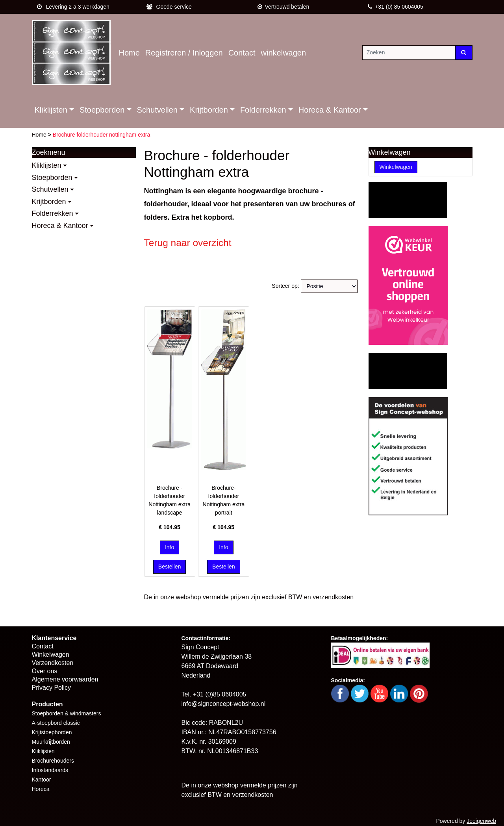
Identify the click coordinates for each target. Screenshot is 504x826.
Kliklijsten (51, 110)
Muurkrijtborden (51, 742)
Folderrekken (263, 110)
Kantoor (42, 780)
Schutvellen (157, 110)
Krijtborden (209, 110)
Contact (242, 53)
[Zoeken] (409, 53)
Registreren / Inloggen (184, 53)
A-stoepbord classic (56, 723)
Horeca (41, 789)
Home (129, 53)
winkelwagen (284, 53)
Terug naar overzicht (188, 243)
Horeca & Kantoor (330, 110)
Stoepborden (102, 110)
